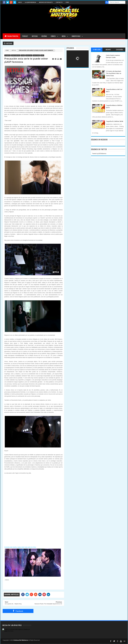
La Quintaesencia (30, 2)
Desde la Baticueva (16, 55)
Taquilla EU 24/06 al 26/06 (114, 121)
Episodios (70, 48)
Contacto (59, 2)
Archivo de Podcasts (46, 2)
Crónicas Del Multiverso (21, 640)
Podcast (25, 36)
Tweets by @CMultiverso (99, 154)
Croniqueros (7, 55)
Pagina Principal (11, 36)
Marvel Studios (36, 55)
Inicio (20, 2)
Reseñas (44, 36)
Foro (67, 2)
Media (64, 36)
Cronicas (64, 12)
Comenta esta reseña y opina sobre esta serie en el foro (20, 547)
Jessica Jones (29, 55)
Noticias (35, 36)
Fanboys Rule (76, 36)
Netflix (14, 50)
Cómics (53, 36)
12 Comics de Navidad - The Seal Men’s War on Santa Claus (114, 73)
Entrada (23, 55)
